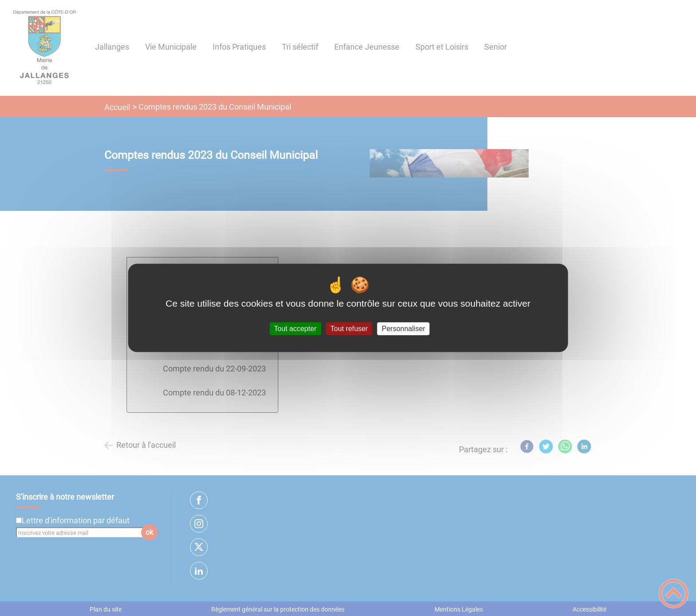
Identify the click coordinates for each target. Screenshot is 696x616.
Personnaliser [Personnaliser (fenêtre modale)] (403, 329)
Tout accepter (295, 329)
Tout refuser (349, 329)
